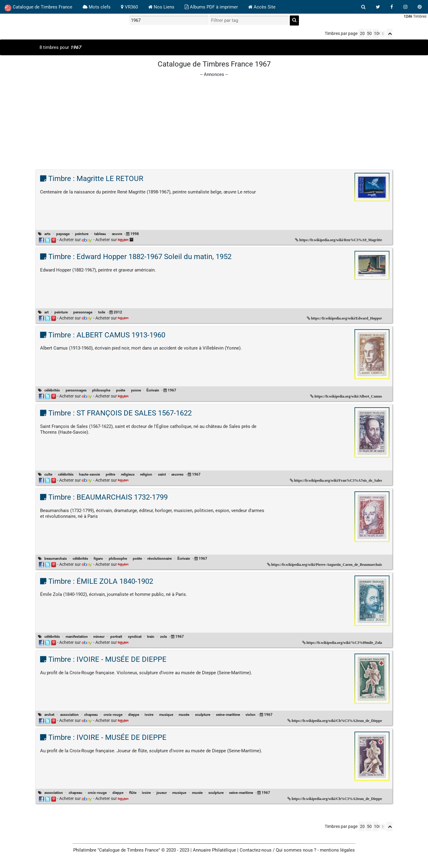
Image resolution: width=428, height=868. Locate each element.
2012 (118, 312)
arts (47, 234)
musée (184, 715)
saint (162, 474)
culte (48, 474)
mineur (99, 637)
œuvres (177, 474)
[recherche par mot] (169, 20)
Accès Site (262, 7)
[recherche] (294, 21)
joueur (162, 793)
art (46, 312)
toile (102, 312)
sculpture (203, 715)
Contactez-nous (256, 850)
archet (49, 715)
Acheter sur (76, 240)
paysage (63, 234)
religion (146, 474)
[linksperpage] (382, 34)
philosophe (101, 390)
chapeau (91, 715)
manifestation (77, 637)
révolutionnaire (159, 559)
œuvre (117, 234)
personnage (83, 312)
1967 (172, 390)
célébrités (52, 390)
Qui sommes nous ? (296, 850)
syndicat (135, 637)
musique (166, 715)
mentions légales (337, 850)
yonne (136, 390)
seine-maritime (228, 715)
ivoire (149, 715)
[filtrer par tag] (249, 20)
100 (376, 33)
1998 (135, 234)
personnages (76, 390)
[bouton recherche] (363, 7)
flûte (133, 793)
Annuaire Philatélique (214, 850)
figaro (98, 559)
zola (163, 637)
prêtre (110, 474)
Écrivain (153, 390)
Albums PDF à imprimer (211, 7)
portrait (116, 637)
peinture (82, 234)
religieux (128, 474)
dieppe (134, 715)
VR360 (129, 7)
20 (362, 33)
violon (250, 715)
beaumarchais (56, 559)
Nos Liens (161, 7)
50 (369, 33)
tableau (100, 234)
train (151, 637)
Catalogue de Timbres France (38, 8)
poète (121, 390)
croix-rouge (113, 715)
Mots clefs (97, 7)
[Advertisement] (214, 121)
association (69, 715)
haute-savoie (89, 474)
